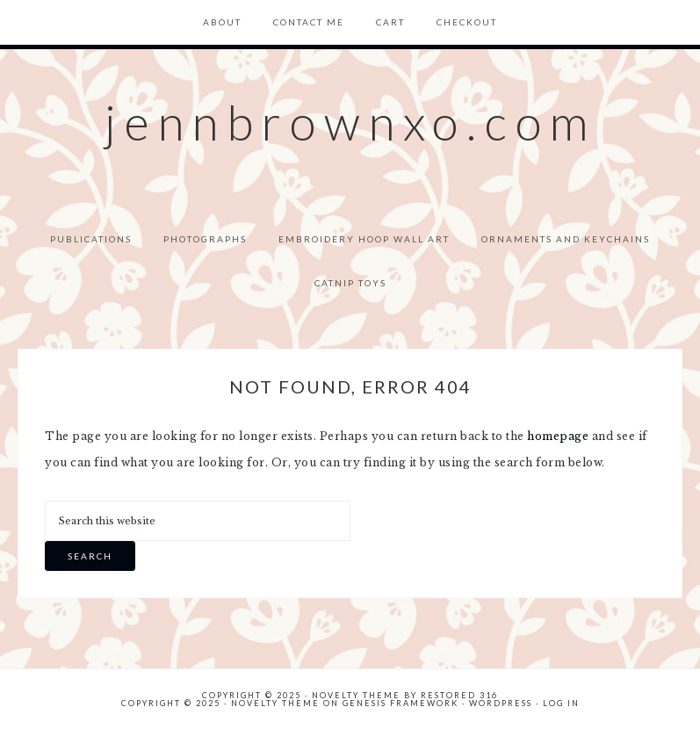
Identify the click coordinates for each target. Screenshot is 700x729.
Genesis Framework (401, 703)
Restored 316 (459, 695)
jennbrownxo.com (350, 122)
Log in (561, 703)
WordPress (501, 703)
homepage (558, 436)
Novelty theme (356, 695)
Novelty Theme (275, 703)
